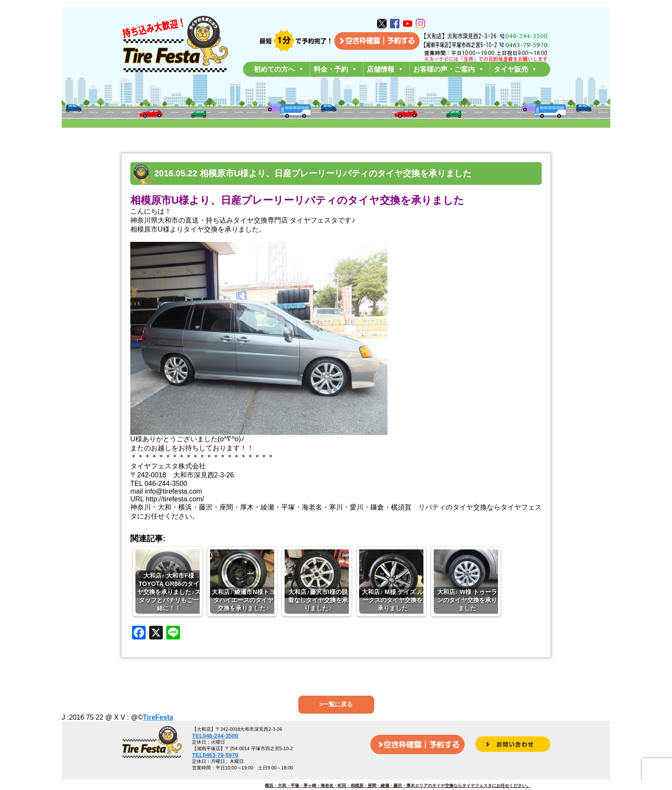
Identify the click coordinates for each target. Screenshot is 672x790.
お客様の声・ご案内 (449, 69)
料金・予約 (336, 69)
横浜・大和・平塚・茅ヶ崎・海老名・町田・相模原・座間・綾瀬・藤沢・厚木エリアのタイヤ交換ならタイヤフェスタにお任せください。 (398, 785)
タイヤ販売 (516, 69)
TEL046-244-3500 (215, 736)
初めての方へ (279, 69)
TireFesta (158, 717)
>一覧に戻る (336, 704)
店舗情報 (385, 69)
